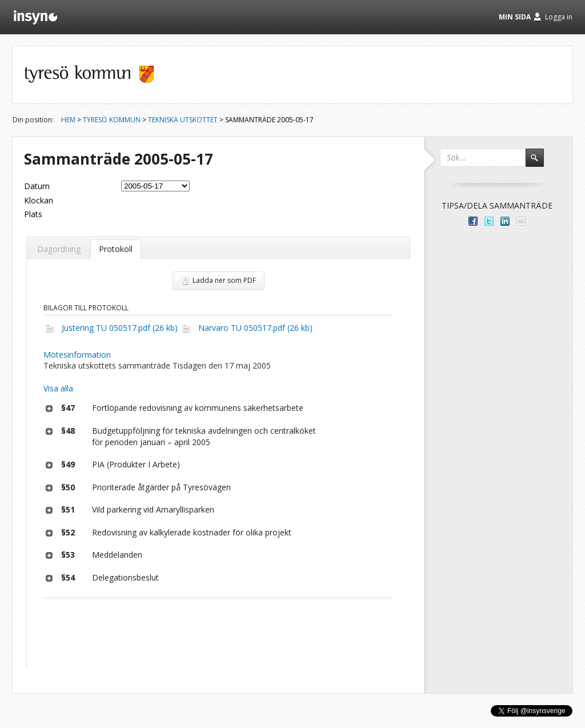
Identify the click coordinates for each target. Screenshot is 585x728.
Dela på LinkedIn (505, 221)
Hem (68, 120)
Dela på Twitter (489, 221)
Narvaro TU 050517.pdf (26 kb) (255, 328)
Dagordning (59, 249)
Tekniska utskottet (183, 120)
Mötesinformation (77, 355)
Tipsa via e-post (521, 221)
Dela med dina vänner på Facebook (473, 221)
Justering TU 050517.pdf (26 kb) (120, 328)
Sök (540, 163)
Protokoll (116, 249)
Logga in (559, 17)
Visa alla (58, 388)
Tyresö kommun (112, 120)
